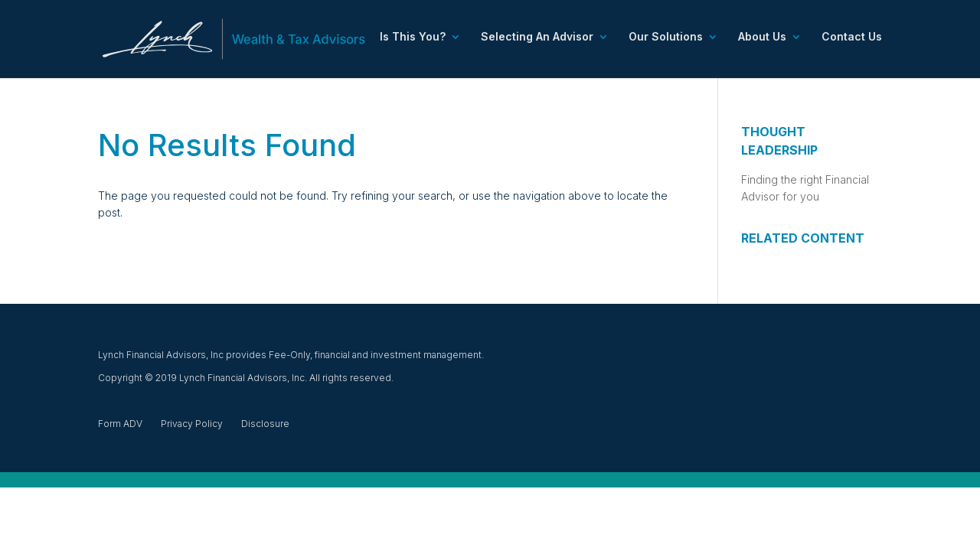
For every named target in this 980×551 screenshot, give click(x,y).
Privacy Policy (192, 424)
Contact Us (852, 37)
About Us (762, 37)
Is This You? (413, 37)
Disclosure (265, 424)
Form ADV (120, 424)
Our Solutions (666, 37)
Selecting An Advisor (537, 37)
